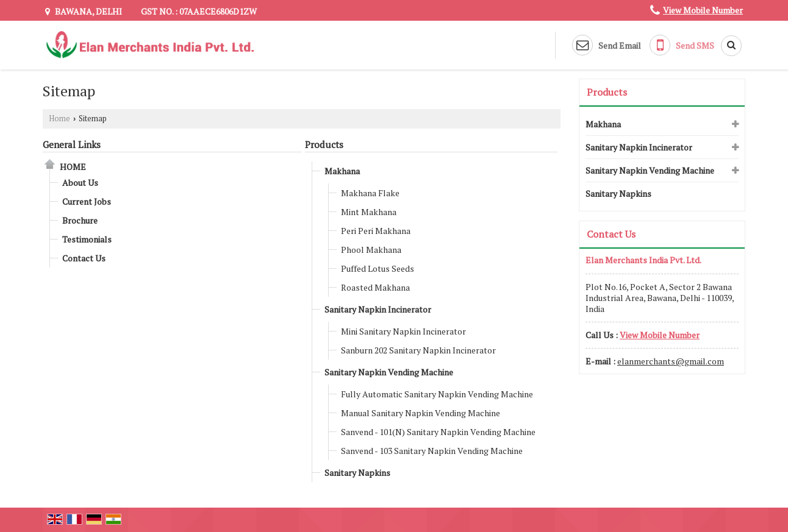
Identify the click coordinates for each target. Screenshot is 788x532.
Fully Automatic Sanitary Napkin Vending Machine (437, 394)
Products (324, 144)
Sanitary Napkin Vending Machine (389, 372)
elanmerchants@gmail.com (671, 361)
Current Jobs (87, 201)
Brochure (80, 220)
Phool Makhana (371, 250)
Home (59, 119)
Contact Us (84, 258)
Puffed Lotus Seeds (378, 268)
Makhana (342, 171)
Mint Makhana (369, 212)
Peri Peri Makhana (376, 231)
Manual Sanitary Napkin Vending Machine (421, 413)
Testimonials (87, 239)
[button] (703, 10)
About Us (80, 183)
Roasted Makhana (375, 287)
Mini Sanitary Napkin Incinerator (403, 331)
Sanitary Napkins (357, 473)
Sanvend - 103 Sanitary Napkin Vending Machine (432, 451)
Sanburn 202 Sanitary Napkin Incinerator (418, 350)
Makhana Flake (370, 193)
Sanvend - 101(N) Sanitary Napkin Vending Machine (438, 432)
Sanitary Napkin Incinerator (378, 309)
